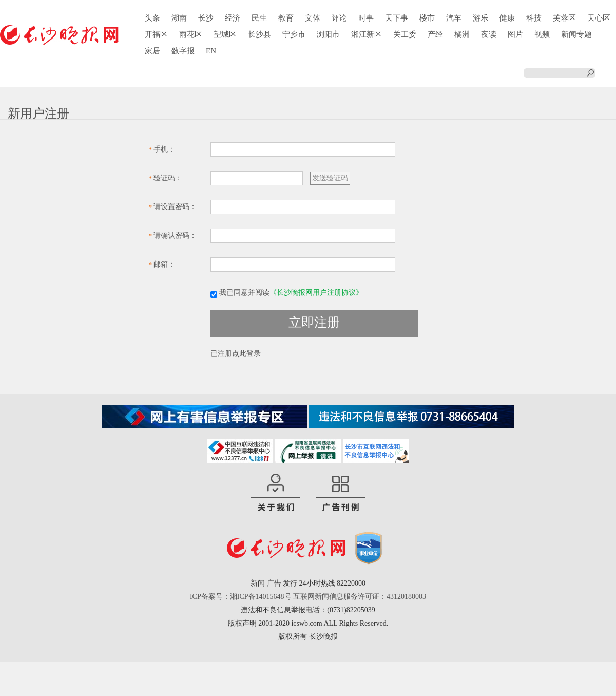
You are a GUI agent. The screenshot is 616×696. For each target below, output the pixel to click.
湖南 (179, 18)
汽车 (454, 18)
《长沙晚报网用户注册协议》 (316, 293)
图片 (515, 34)
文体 (313, 18)
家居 (152, 51)
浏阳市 (328, 34)
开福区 (156, 34)
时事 (366, 18)
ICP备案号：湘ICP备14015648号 (241, 597)
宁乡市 (294, 34)
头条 (152, 18)
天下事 (397, 18)
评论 (339, 18)
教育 (286, 18)
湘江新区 (367, 34)
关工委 (405, 34)
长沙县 (259, 34)
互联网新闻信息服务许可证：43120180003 (360, 597)
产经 (435, 34)
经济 (233, 18)
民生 (259, 18)
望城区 (225, 34)
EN (211, 51)
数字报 (183, 51)
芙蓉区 (564, 18)
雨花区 (191, 34)
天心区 (599, 18)
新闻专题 (576, 34)
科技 (534, 18)
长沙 (206, 18)
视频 (542, 34)
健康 (507, 18)
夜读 (489, 34)
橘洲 (462, 34)
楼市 (427, 18)
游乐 (480, 18)
